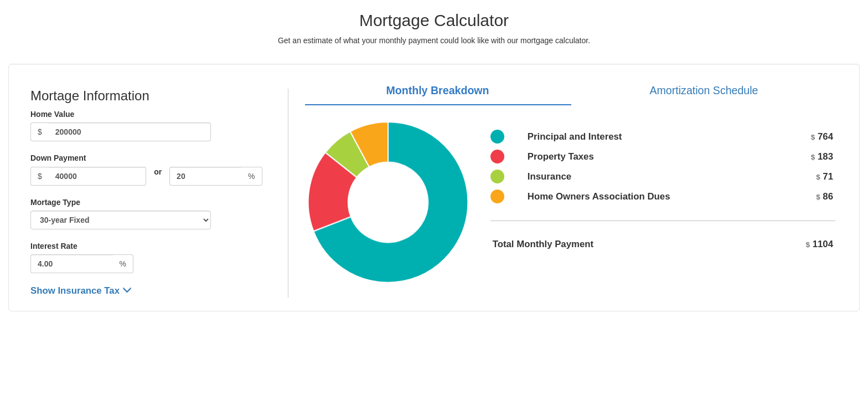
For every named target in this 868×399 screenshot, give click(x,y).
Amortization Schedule (704, 90)
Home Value (52, 114)
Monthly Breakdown (437, 90)
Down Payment (58, 158)
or (158, 172)
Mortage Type (55, 202)
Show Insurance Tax (81, 291)
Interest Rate (54, 246)
